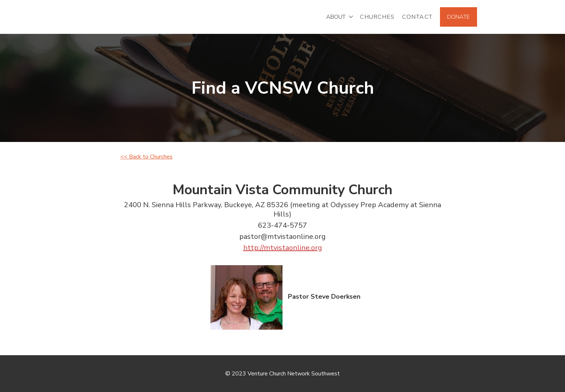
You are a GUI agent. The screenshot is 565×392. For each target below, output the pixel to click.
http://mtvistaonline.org (283, 248)
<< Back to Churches (146, 157)
